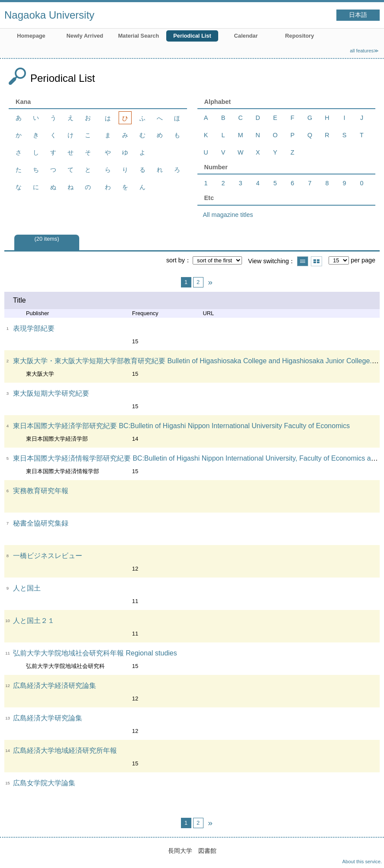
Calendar (246, 36)
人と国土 (27, 588)
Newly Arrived (85, 36)
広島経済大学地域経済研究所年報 (65, 750)
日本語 (358, 15)
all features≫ (364, 51)
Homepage (31, 36)
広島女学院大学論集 (44, 783)
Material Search (139, 36)
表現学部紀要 (34, 328)
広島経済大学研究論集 (48, 718)
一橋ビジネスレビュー (48, 556)
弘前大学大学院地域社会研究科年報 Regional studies (95, 653)
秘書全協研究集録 (41, 523)
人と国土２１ (34, 621)
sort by (176, 260)
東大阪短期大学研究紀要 (51, 393)
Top (369, 853)
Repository (300, 36)
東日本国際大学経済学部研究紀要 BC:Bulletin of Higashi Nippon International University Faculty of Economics (181, 426)
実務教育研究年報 (41, 491)
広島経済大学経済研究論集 (55, 686)
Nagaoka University (49, 15)
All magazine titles (228, 215)
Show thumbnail (316, 261)
